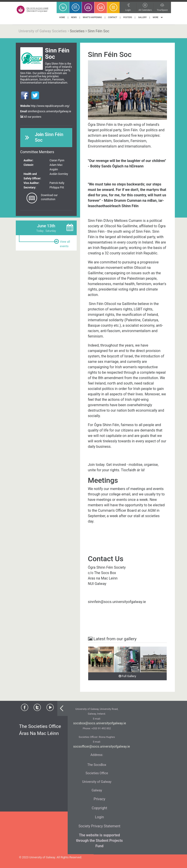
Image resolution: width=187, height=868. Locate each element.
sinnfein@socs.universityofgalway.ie (49, 111)
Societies (77, 31)
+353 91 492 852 (101, 728)
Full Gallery (127, 676)
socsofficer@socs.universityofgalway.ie (102, 747)
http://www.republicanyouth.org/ (50, 106)
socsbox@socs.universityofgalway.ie (100, 723)
